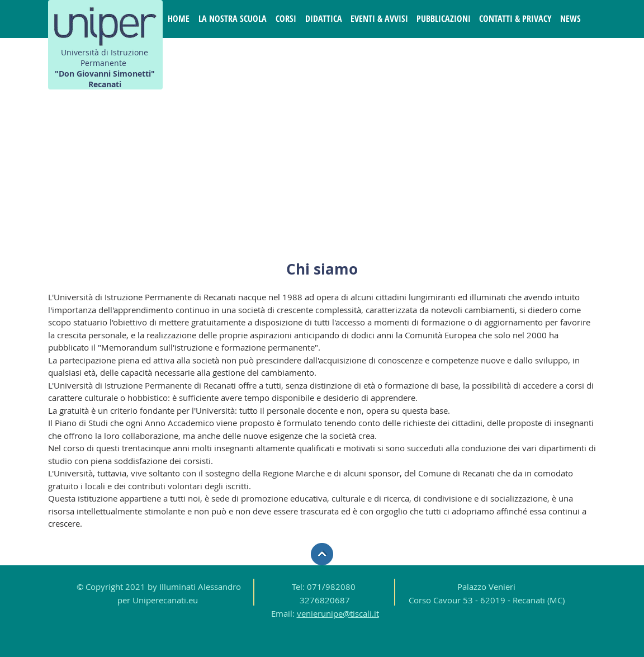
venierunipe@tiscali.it (338, 613)
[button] (233, 19)
